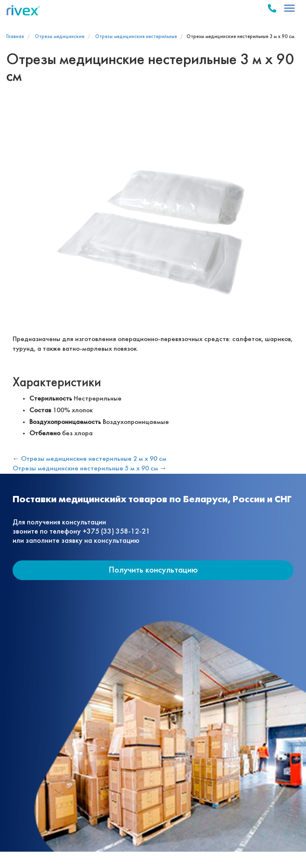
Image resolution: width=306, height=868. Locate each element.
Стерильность (51, 399)
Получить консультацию (153, 570)
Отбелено (45, 433)
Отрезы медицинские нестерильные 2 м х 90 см (94, 459)
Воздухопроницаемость (65, 422)
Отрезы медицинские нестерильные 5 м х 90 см (85, 469)
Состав (40, 410)
